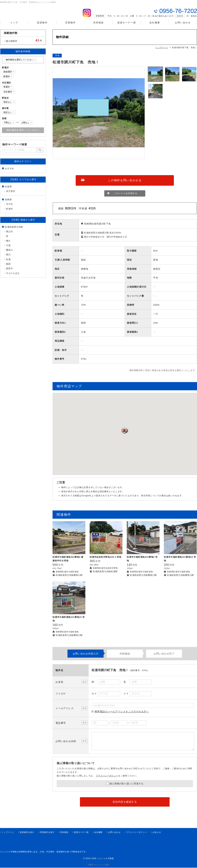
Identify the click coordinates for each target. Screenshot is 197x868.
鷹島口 (9, 253)
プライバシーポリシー (107, 780)
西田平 (9, 272)
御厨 (8, 267)
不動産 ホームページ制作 (98, 865)
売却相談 (98, 26)
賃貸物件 (42, 26)
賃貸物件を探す (27, 833)
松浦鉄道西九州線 (14, 230)
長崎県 (8, 203)
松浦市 (9, 212)
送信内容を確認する (125, 806)
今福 (8, 248)
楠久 (8, 244)
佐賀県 (8, 190)
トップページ (8, 833)
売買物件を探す (47, 833)
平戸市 (9, 207)
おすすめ (9, 171)
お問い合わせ (183, 26)
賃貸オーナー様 (127, 26)
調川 (8, 258)
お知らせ (157, 833)
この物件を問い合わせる (125, 184)
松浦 (8, 262)
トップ (14, 26)
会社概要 (155, 26)
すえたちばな (13, 276)
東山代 (9, 234)
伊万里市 (11, 194)
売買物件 (70, 26)
